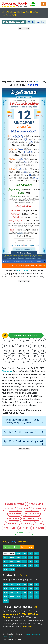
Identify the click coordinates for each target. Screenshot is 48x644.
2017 (18, 557)
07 (5, 346)
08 (13, 346)
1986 (12, 593)
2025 (6, 553)
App (5, 542)
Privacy (27, 634)
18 (43, 351)
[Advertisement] (24, 54)
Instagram (23, 542)
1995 (30, 585)
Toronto (11, 523)
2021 (30, 553)
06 (43, 341)
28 (28, 362)
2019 (6, 557)
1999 (6, 585)
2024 (12, 553)
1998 (12, 585)
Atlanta (9, 509)
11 (35, 346)
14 (13, 351)
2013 (6, 561)
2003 (30, 565)
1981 (6, 597)
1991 (18, 589)
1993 (6, 589)
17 (35, 351)
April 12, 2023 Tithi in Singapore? (20, 432)
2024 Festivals (24, 533)
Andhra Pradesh (16, 504)
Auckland (9, 528)
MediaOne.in (15, 639)
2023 (38, 82)
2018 (12, 557)
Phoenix (14, 518)
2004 (24, 565)
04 (28, 341)
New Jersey (15, 514)
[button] (44, 4)
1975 (6, 601)
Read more (32, 85)
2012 (12, 561)
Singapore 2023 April (26, 335)
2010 (24, 561)
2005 (18, 565)
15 (20, 351)
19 (5, 356)
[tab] (24, 421)
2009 (30, 561)
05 (35, 341)
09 (20, 346)
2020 (36, 553)
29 (35, 362)
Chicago (23, 509)
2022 (24, 553)
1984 (24, 593)
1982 (36, 593)
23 (35, 356)
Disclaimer (36, 634)
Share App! (29, 547)
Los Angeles (32, 514)
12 (43, 346)
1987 (6, 593)
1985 (18, 593)
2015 (30, 557)
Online (24, 575)
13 (5, 351)
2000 (12, 569)
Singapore (7, 371)
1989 (30, 589)
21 (20, 356)
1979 (18, 597)
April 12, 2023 (24, 270)
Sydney (24, 528)
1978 (24, 597)
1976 (36, 597)
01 (5, 341)
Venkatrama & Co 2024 (15, 614)
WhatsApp (7, 637)
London (26, 523)
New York (38, 509)
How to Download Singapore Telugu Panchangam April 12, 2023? (22, 421)
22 (28, 356)
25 (5, 362)
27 (20, 362)
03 (20, 341)
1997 (18, 585)
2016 (24, 557)
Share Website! (13, 547)
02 (13, 341)
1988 (36, 589)
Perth (39, 523)
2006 (12, 565)
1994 (36, 585)
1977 (30, 597)
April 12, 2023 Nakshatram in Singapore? (24, 441)
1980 (12, 597)
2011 (18, 561)
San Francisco (31, 518)
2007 (6, 565)
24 (43, 356)
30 (43, 362)
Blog (12, 542)
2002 (36, 565)
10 (28, 346)
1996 (24, 585)
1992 (12, 589)
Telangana (35, 504)
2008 (36, 561)
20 (13, 356)
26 (13, 362)
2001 (6, 569)
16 (28, 351)
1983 (30, 593)
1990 (24, 589)
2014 (36, 557)
